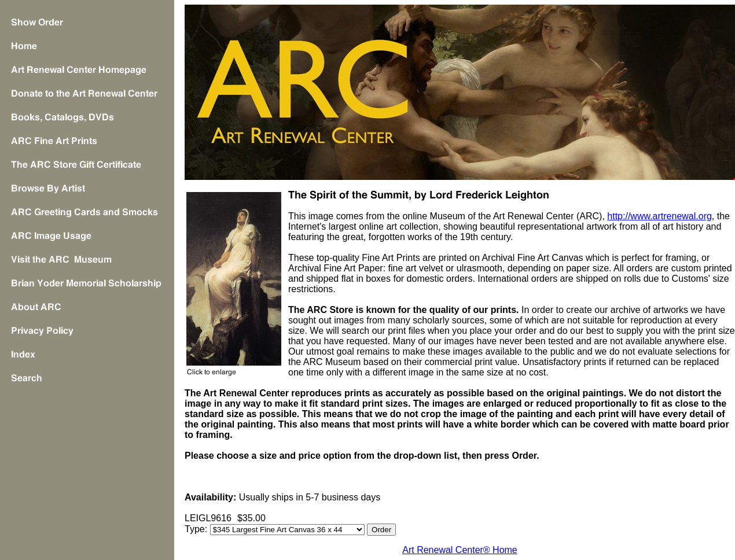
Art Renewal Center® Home (460, 550)
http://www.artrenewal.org (659, 216)
